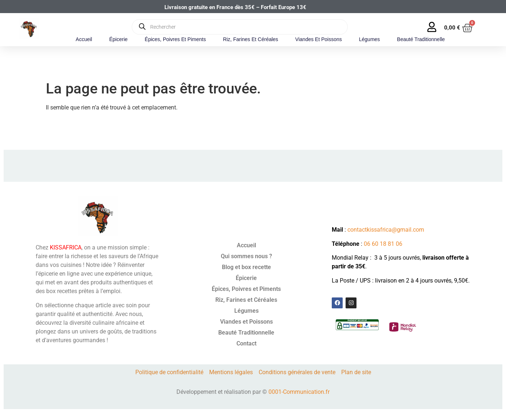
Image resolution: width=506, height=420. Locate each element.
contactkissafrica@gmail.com (386, 230)
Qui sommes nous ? (246, 256)
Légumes (370, 39)
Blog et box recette (246, 267)
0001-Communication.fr (299, 392)
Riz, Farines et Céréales (251, 39)
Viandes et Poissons (319, 39)
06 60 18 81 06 (383, 244)
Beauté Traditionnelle (421, 39)
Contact (246, 343)
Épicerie (118, 39)
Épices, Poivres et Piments (175, 39)
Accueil (84, 39)
